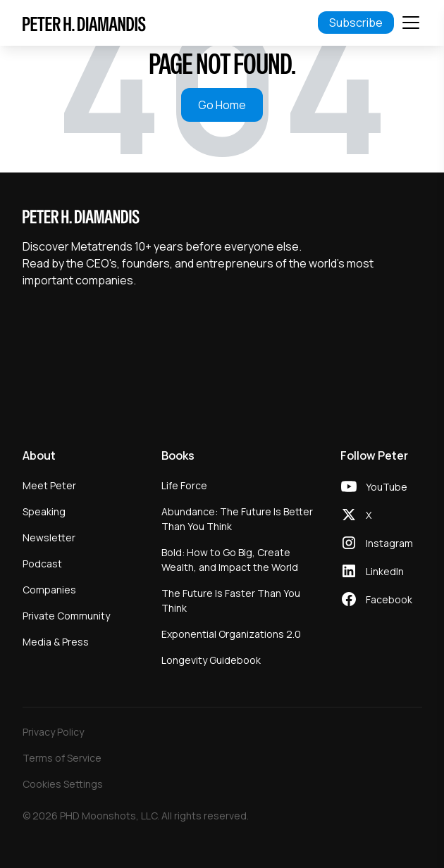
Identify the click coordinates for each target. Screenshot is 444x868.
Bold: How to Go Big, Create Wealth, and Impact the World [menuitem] (230, 560)
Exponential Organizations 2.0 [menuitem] (231, 634)
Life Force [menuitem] (184, 485)
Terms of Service (62, 758)
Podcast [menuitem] (42, 564)
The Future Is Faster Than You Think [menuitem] (231, 600)
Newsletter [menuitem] (49, 537)
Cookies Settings (63, 784)
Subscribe (356, 23)
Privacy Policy (53, 732)
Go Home (222, 105)
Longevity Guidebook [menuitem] (211, 660)
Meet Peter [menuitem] (49, 485)
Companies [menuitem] (49, 590)
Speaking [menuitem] (44, 511)
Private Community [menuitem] (66, 616)
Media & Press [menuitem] (56, 642)
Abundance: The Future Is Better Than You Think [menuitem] (237, 519)
